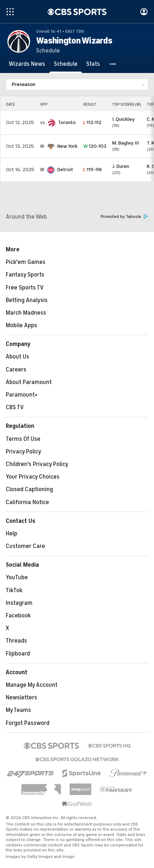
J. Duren (121, 166)
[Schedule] (66, 64)
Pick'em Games (26, 262)
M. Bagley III (126, 143)
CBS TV (15, 407)
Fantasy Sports (25, 275)
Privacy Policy (23, 452)
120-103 (95, 146)
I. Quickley (123, 119)
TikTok (14, 590)
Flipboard (18, 654)
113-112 (92, 122)
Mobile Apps (21, 325)
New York (67, 146)
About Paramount (29, 382)
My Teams (18, 710)
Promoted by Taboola (124, 217)
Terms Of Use (23, 439)
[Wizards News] (27, 64)
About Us (17, 357)
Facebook (18, 616)
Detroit (65, 170)
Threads (16, 641)
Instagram (19, 603)
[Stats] (93, 64)
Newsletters (21, 698)
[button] (113, 64)
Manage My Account (32, 685)
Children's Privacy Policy (37, 464)
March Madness (26, 313)
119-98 (93, 170)
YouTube (17, 577)
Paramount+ (22, 395)
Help (12, 534)
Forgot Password (28, 723)
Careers (16, 370)
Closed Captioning (29, 489)
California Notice (27, 502)
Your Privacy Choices (33, 477)
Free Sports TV (25, 288)
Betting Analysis (27, 300)
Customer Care (25, 546)
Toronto (67, 122)
